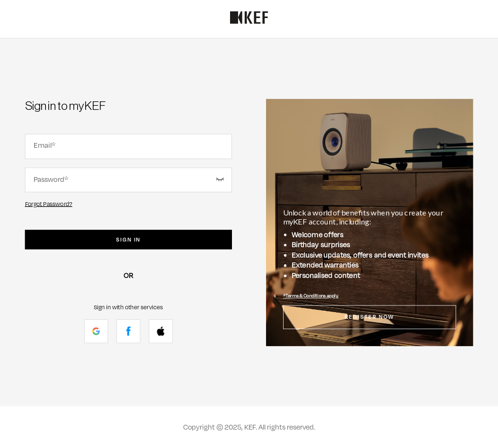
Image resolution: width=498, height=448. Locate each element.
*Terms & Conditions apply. (311, 296)
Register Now (370, 317)
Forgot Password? (49, 204)
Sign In (128, 240)
